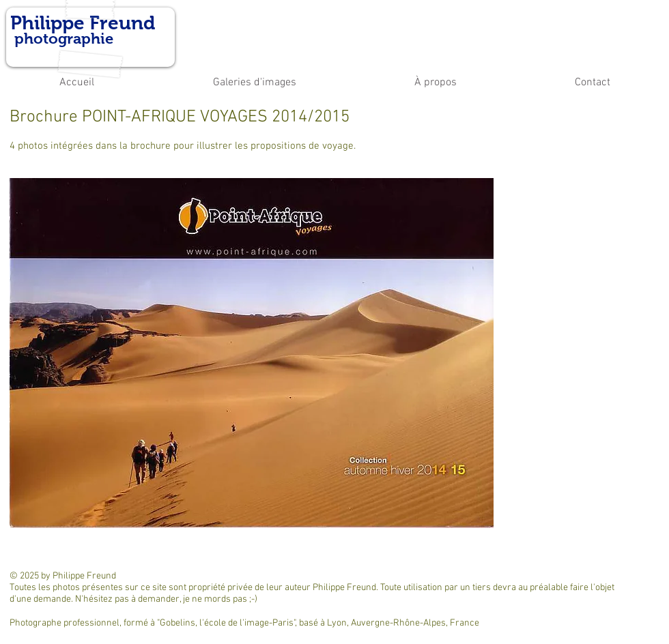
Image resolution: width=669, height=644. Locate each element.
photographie (62, 39)
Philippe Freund (83, 23)
